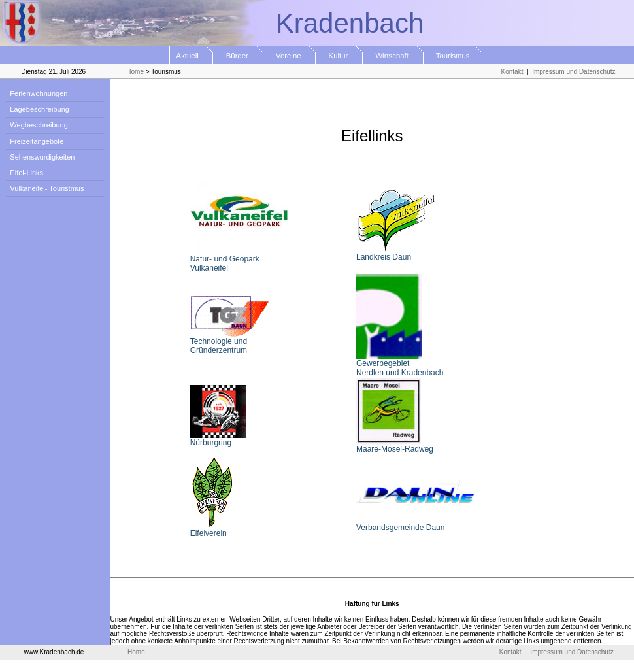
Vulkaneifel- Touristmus (45, 188)
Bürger (238, 56)
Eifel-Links (25, 173)
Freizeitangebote (35, 141)
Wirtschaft (393, 56)
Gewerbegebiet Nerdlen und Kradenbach (400, 364)
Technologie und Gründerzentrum (229, 342)
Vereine (290, 56)
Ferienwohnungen (37, 93)
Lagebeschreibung (38, 109)
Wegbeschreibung (37, 125)
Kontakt (512, 72)
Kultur (339, 56)
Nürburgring (218, 439)
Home (135, 72)
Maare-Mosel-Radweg (395, 445)
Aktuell (192, 56)
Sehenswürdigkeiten (40, 157)
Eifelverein (212, 530)
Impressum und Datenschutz (574, 72)
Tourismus (453, 56)
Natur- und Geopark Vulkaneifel (239, 260)
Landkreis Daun (396, 253)
